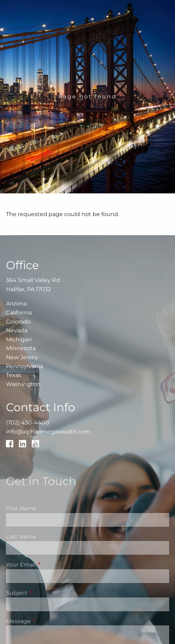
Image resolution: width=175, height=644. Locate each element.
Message (48, 621)
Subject (46, 593)
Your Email (50, 565)
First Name (21, 508)
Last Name (21, 537)
